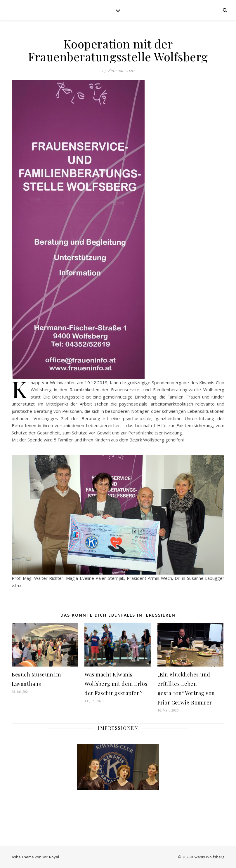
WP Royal (51, 857)
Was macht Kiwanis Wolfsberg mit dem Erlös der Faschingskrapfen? (116, 684)
